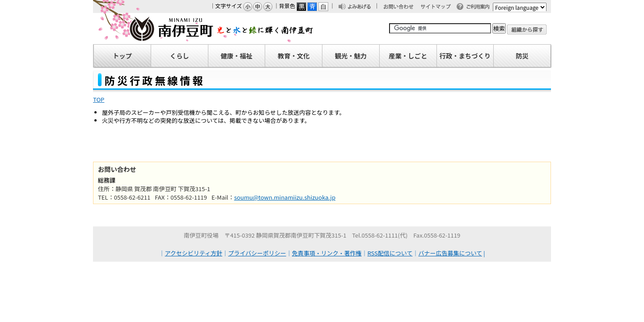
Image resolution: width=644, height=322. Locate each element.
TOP (99, 99)
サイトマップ (440, 7)
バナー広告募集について (450, 253)
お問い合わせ (403, 7)
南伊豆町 (203, 29)
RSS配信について (390, 253)
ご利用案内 (480, 7)
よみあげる (362, 7)
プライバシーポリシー (257, 253)
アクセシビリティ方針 (194, 253)
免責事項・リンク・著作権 (327, 253)
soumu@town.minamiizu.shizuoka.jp (285, 197)
